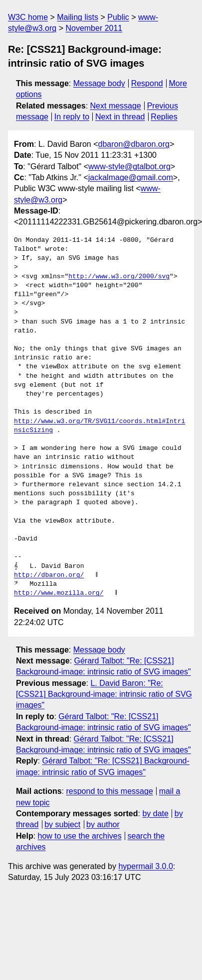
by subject (62, 824)
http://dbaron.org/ (49, 575)
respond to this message (109, 791)
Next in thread (120, 117)
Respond (147, 83)
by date (155, 814)
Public (118, 17)
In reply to (72, 117)
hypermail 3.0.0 (145, 866)
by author (103, 824)
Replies (164, 117)
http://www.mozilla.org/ (59, 593)
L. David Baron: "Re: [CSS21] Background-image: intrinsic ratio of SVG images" (104, 694)
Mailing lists (78, 17)
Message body (99, 83)
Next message (116, 106)
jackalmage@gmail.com (131, 177)
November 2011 (94, 28)
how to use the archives (80, 836)
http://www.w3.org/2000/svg (119, 277)
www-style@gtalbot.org (129, 166)
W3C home (28, 17)
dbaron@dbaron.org (134, 144)
